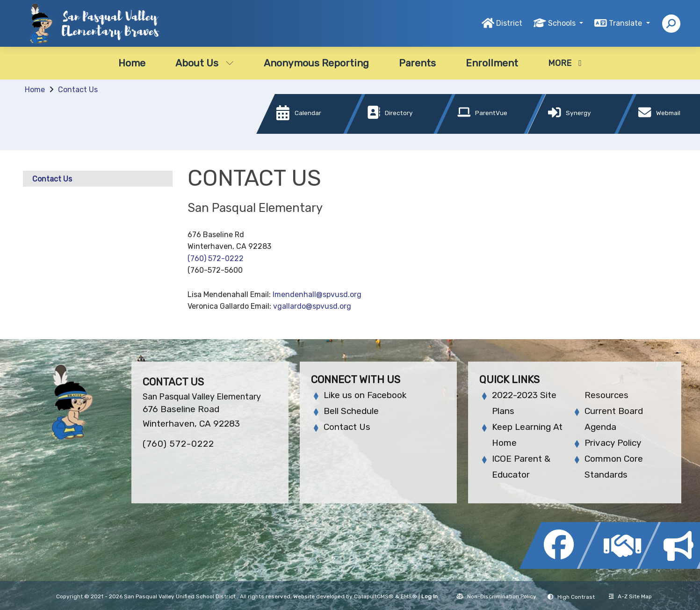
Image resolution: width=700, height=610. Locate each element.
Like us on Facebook (365, 395)
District (509, 23)
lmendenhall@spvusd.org (317, 294)
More (565, 63)
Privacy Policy (613, 443)
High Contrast (576, 597)
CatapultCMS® (374, 596)
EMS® (409, 596)
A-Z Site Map (630, 596)
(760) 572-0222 (216, 258)
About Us (205, 63)
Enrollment (492, 63)
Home (132, 63)
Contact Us (78, 90)
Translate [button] (626, 23)
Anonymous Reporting (316, 63)
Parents (417, 63)
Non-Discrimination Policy (496, 596)
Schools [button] (563, 23)
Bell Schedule (351, 411)
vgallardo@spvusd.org (312, 306)
